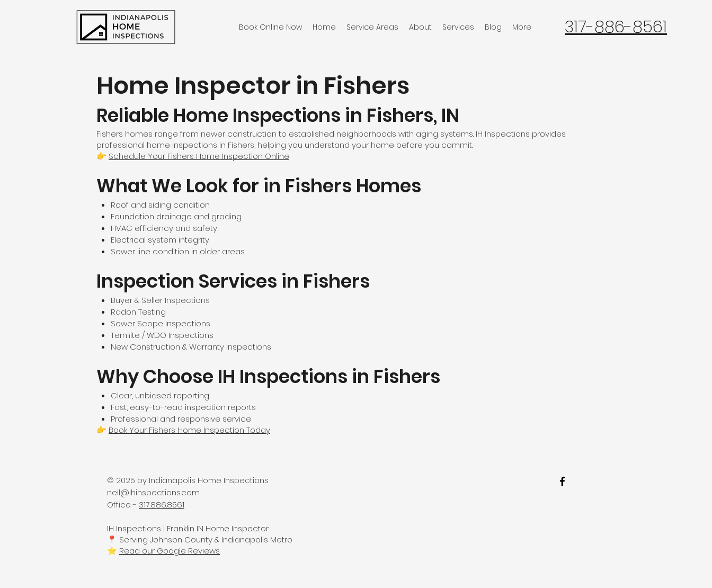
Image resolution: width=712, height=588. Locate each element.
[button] (372, 27)
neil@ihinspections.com (153, 492)
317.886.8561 (162, 505)
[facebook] (562, 481)
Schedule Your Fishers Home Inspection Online (199, 156)
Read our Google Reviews (170, 551)
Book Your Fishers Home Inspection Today (189, 430)
